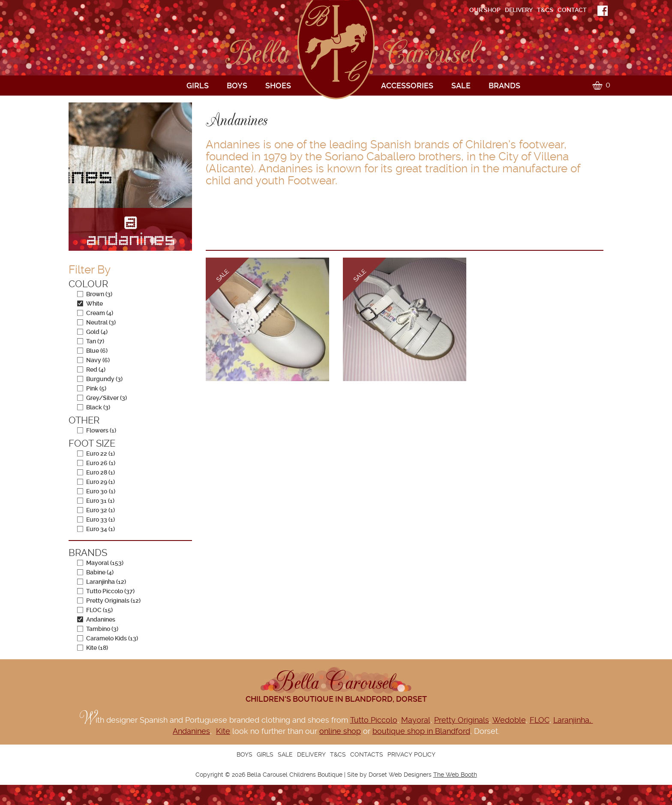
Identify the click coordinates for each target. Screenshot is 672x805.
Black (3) (94, 407)
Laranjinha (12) (102, 582)
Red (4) (91, 369)
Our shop (485, 10)
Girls (198, 86)
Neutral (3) (96, 322)
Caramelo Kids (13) (108, 638)
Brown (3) (95, 294)
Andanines (96, 619)
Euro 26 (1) (96, 463)
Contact (572, 10)
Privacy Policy (411, 754)
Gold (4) (92, 332)
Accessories (407, 86)
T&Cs (545, 10)
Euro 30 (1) (96, 491)
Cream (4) (95, 313)
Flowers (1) (97, 430)
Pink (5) (92, 388)
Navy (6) (93, 360)
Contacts (367, 754)
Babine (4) (95, 572)
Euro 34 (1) (96, 529)
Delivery (519, 10)
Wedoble (509, 720)
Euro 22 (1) (96, 454)
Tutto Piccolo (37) (106, 591)
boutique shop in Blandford (421, 731)
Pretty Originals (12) (109, 601)
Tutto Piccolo (374, 720)
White (90, 303)
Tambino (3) (98, 629)
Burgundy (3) (100, 379)
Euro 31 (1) (96, 501)
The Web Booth (455, 775)
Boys (237, 86)
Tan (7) (91, 341)
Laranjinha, (573, 720)
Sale (461, 86)
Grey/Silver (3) (102, 398)
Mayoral (416, 720)
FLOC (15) (95, 610)
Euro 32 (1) (96, 510)
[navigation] (450, 10)
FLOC (540, 720)
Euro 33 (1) (96, 520)
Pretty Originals (462, 720)
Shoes (278, 86)
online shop (340, 731)
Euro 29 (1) (96, 482)
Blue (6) (92, 351)
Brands (504, 86)
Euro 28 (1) (96, 472)
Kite (223, 731)
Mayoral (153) (100, 563)
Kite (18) (93, 648)
